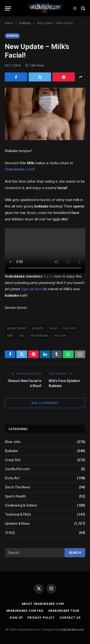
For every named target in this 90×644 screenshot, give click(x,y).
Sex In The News (18, 487)
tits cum (60, 336)
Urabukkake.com (19, 169)
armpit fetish (17, 328)
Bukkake (12, 36)
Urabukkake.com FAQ (25, 611)
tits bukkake (39, 336)
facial (53, 328)
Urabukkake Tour (64, 611)
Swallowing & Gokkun (21, 505)
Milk (10, 336)
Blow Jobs (13, 442)
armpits (38, 328)
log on (48, 276)
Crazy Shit (13, 460)
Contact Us (70, 618)
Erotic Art (12, 478)
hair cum (70, 328)
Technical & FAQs (18, 514)
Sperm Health (15, 496)
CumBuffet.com (17, 469)
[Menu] (8, 8)
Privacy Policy (41, 618)
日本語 (10, 533)
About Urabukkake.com (43, 604)
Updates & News (17, 524)
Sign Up (16, 618)
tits (22, 336)
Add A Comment (45, 403)
